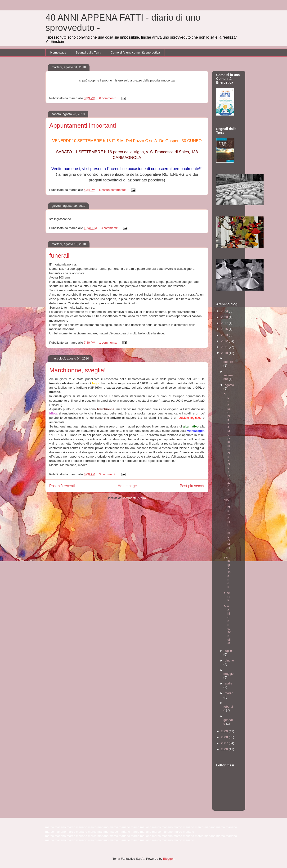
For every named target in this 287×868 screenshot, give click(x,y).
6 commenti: (108, 98)
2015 (225, 329)
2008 (225, 737)
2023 (225, 311)
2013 (225, 335)
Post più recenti (62, 486)
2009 (225, 731)
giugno (229, 660)
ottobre (228, 362)
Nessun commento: (113, 190)
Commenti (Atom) (134, 498)
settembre (228, 377)
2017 (225, 323)
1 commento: (109, 343)
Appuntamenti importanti (83, 126)
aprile (229, 683)
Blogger (168, 859)
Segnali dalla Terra (88, 52)
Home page (58, 52)
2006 (225, 749)
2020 (225, 317)
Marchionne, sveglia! (77, 370)
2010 (225, 353)
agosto (229, 385)
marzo (229, 693)
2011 (225, 347)
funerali (59, 256)
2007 (225, 743)
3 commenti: (110, 228)
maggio (229, 674)
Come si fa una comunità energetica (135, 52)
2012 (225, 341)
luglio (228, 651)
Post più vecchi (192, 486)
